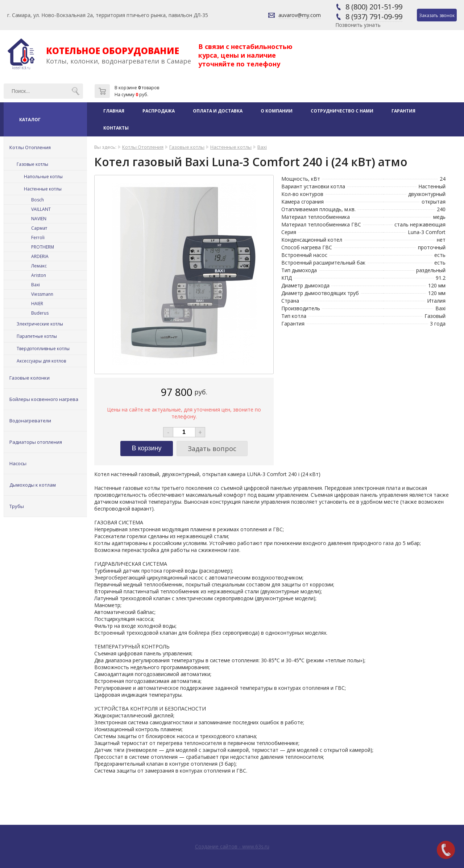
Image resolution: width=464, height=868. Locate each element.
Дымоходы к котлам (33, 485)
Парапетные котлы (37, 336)
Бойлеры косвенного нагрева (44, 399)
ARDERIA (40, 256)
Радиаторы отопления (36, 442)
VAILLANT (41, 209)
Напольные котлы (43, 177)
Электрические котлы (40, 324)
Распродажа (159, 111)
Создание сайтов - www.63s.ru (232, 846)
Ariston (39, 275)
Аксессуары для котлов (41, 361)
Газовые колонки (30, 378)
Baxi (36, 285)
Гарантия (403, 111)
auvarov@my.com (300, 15)
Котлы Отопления (30, 147)
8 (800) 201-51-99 (374, 7)
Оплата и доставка (218, 111)
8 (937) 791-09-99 (374, 17)
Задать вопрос (212, 449)
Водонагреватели (30, 421)
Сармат (39, 228)
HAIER (37, 304)
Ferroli (38, 238)
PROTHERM (43, 247)
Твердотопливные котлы (43, 349)
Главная (114, 111)
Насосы (18, 463)
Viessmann (42, 294)
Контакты (116, 128)
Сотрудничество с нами (342, 111)
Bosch (38, 200)
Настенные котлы (43, 189)
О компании (277, 111)
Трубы (17, 506)
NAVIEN (39, 219)
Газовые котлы (32, 164)
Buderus (40, 313)
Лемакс (39, 266)
